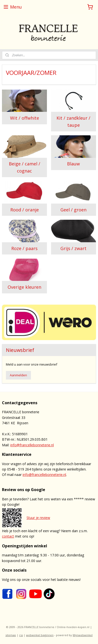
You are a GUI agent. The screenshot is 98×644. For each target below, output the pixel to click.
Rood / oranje (25, 210)
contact (8, 536)
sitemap (11, 635)
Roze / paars (24, 248)
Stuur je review (38, 518)
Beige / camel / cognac (25, 167)
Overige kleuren (24, 287)
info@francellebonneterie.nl (32, 445)
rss (21, 635)
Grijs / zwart (73, 248)
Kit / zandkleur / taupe (73, 121)
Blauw (73, 164)
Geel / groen (73, 210)
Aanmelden (18, 375)
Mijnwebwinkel (83, 635)
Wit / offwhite (25, 118)
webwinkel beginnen (40, 635)
